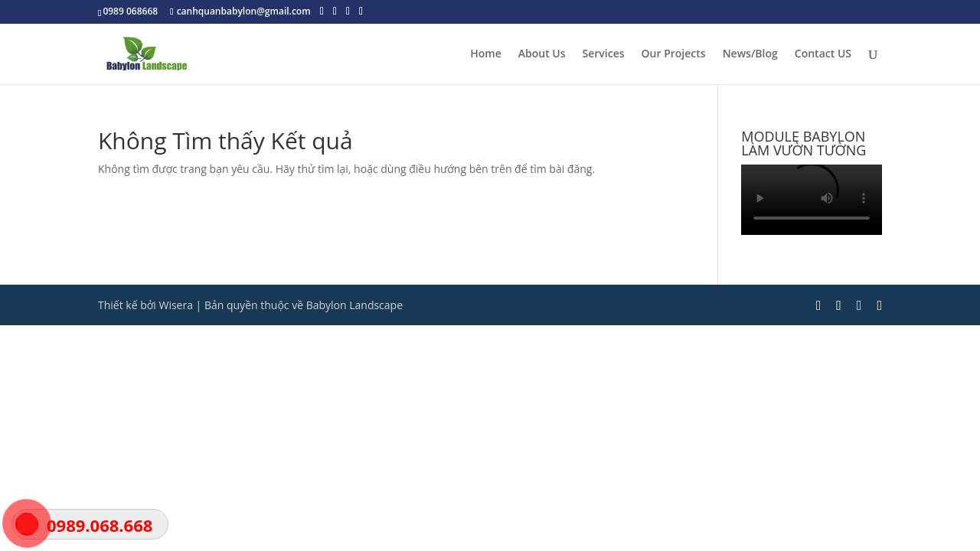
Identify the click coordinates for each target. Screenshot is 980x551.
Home (486, 54)
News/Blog (750, 54)
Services (604, 54)
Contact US (823, 54)
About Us (542, 54)
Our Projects (674, 54)
